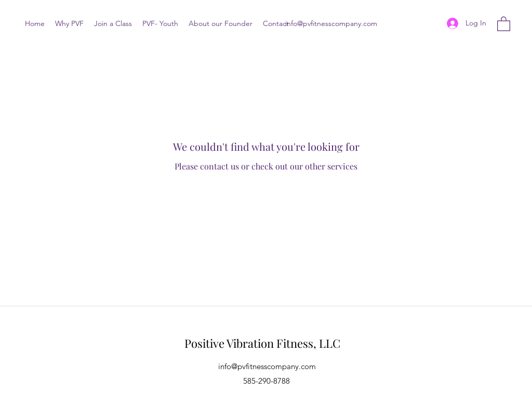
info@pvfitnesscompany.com (331, 23)
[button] (504, 23)
